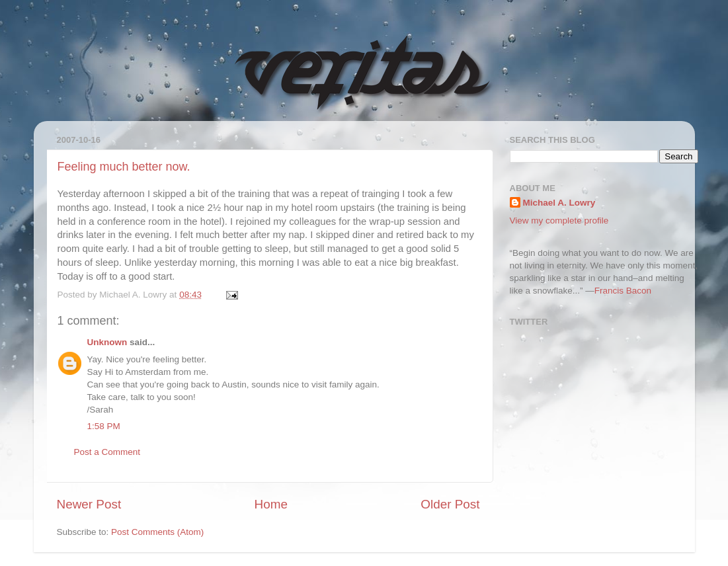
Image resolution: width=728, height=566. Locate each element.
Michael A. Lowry (559, 203)
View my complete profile (559, 221)
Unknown (107, 342)
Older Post (450, 504)
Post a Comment (107, 452)
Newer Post (89, 504)
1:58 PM (104, 426)
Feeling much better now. (124, 167)
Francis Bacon (623, 291)
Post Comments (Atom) (157, 532)
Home (271, 504)
